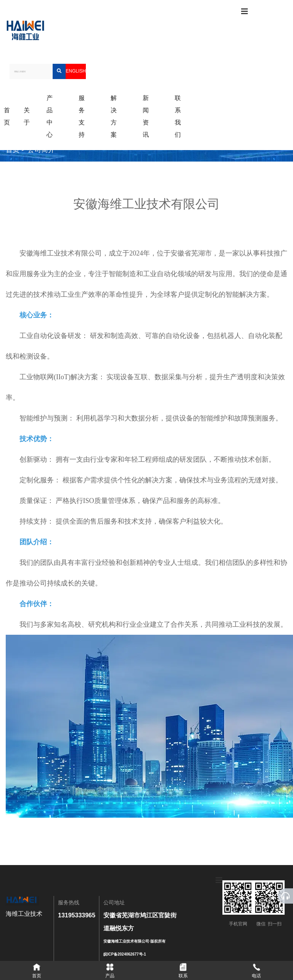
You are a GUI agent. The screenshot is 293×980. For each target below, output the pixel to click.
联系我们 (178, 116)
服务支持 (82, 116)
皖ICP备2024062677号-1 (125, 954)
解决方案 (114, 116)
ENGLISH (76, 71)
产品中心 (50, 116)
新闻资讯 (146, 116)
